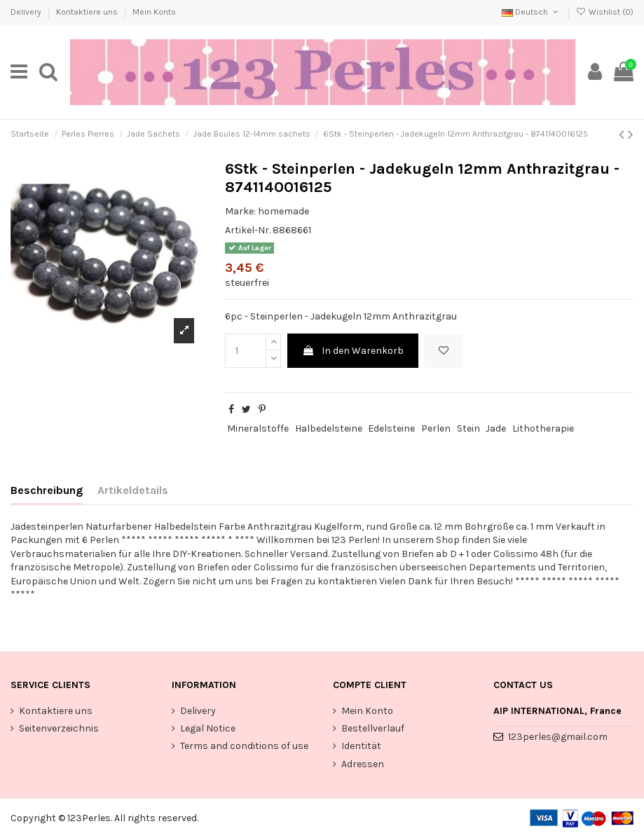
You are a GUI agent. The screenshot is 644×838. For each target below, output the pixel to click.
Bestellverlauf (373, 728)
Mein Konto (154, 12)
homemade (283, 211)
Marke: (240, 211)
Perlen (436, 428)
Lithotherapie (543, 428)
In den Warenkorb (353, 351)
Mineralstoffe (258, 428)
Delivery (27, 12)
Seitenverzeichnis (59, 728)
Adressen (363, 764)
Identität (361, 746)
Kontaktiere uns (88, 12)
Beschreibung (47, 490)
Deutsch (531, 12)
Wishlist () (605, 12)
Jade (496, 428)
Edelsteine (391, 428)
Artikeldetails (133, 490)
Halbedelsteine (329, 428)
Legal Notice (208, 728)
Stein (468, 428)
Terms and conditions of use (244, 746)
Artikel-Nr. (248, 230)
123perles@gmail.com (558, 737)
